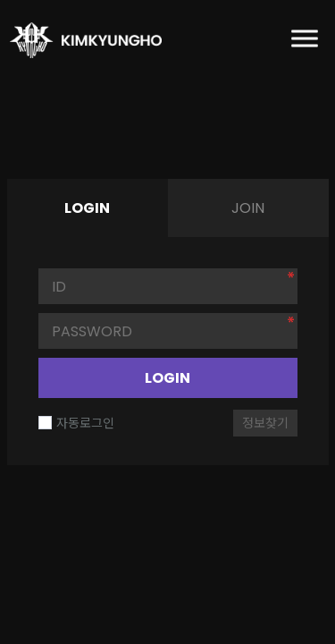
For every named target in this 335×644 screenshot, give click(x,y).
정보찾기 (265, 423)
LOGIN (167, 378)
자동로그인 (76, 423)
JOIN (248, 208)
